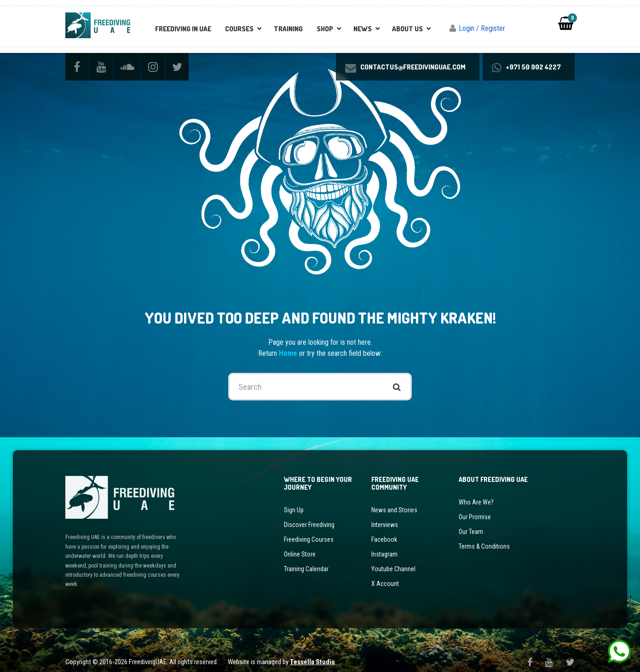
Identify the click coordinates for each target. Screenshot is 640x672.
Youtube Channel (393, 561)
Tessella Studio (312, 654)
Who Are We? (476, 494)
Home (289, 345)
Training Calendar (306, 561)
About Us (407, 29)
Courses (239, 29)
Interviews (385, 516)
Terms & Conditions (484, 538)
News (363, 29)
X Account (385, 575)
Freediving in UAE (183, 29)
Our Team (471, 523)
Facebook (384, 531)
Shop (325, 29)
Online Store (300, 546)
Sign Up (294, 502)
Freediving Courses (309, 531)
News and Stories (394, 502)
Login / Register (482, 28)
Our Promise (475, 509)
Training (288, 29)
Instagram (384, 546)
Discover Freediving (309, 516)
